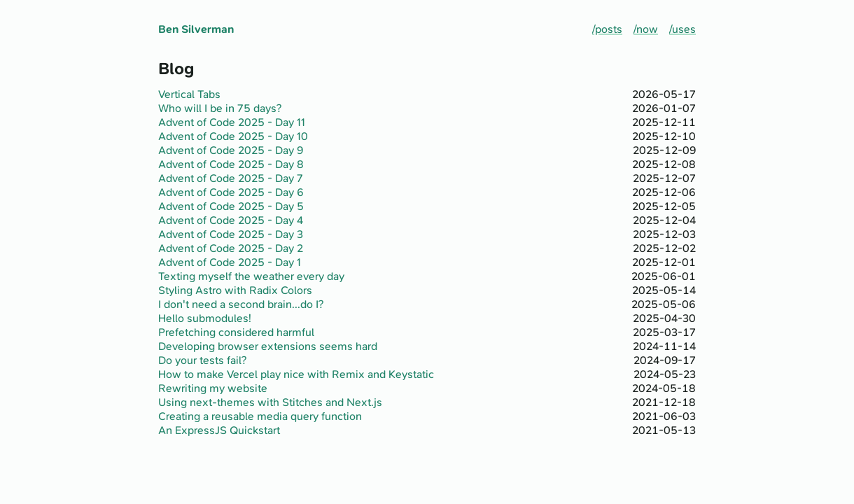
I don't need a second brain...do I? (241, 304)
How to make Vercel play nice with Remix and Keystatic (296, 374)
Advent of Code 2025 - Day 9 (231, 150)
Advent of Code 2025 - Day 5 (231, 206)
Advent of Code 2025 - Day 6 (231, 192)
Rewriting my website (213, 388)
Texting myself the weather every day (251, 276)
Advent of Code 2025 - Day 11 (232, 122)
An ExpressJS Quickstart (219, 430)
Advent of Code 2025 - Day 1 (230, 262)
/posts (607, 29)
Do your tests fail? (202, 360)
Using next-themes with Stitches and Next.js (270, 402)
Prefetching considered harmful (236, 332)
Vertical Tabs (189, 94)
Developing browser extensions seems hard (268, 346)
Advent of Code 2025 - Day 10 (233, 136)
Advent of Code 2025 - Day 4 (231, 220)
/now (646, 29)
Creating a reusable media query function (260, 416)
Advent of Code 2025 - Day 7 (231, 178)
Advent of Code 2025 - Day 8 (231, 164)
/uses (682, 29)
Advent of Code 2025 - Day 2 (231, 248)
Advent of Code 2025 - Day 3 (231, 234)
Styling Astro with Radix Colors (235, 290)
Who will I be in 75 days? (220, 108)
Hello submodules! (205, 318)
